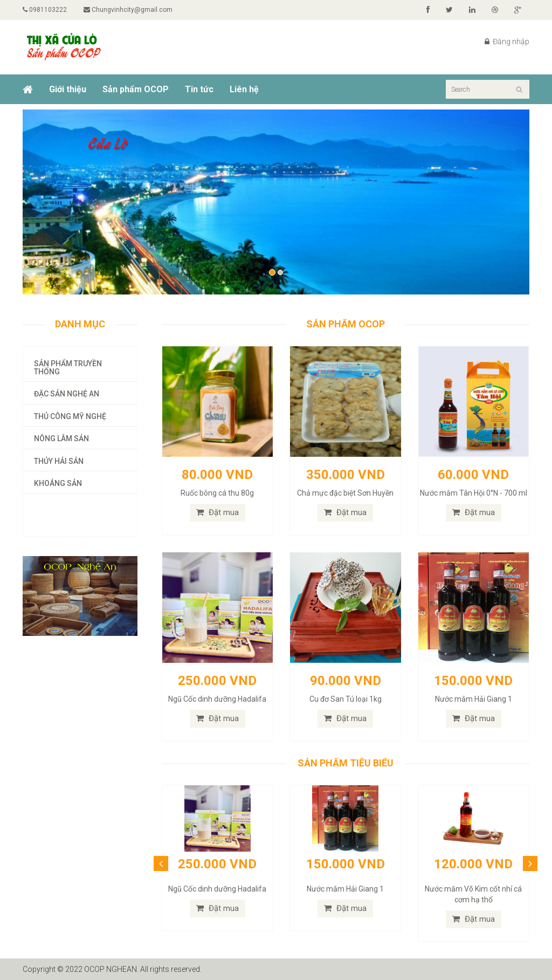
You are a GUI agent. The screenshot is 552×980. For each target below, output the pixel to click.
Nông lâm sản (61, 438)
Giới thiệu (68, 89)
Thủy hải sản (59, 461)
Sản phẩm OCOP (136, 89)
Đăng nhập (507, 42)
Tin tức (199, 89)
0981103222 (45, 10)
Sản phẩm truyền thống (68, 368)
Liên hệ (244, 89)
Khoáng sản (58, 483)
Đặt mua (218, 512)
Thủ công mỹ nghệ (70, 416)
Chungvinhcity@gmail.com (129, 10)
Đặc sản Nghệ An (67, 394)
